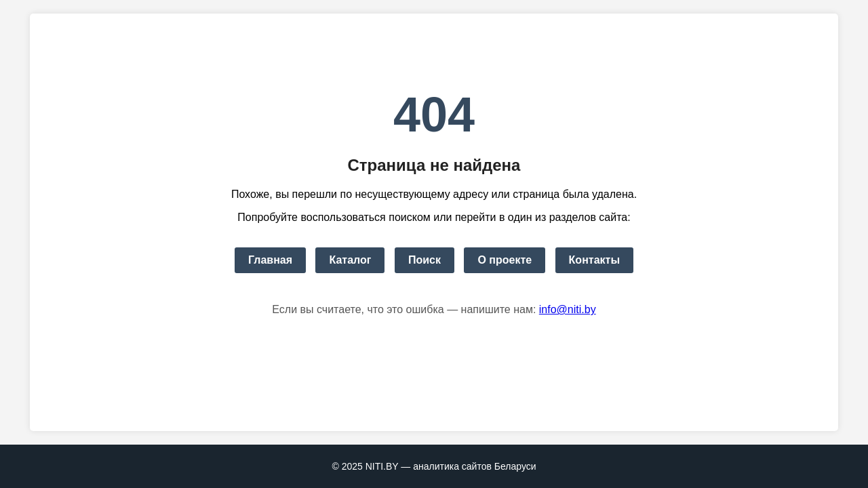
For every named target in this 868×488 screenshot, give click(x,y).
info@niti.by (568, 309)
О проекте (505, 260)
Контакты (594, 260)
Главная (270, 260)
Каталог (350, 260)
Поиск (425, 260)
